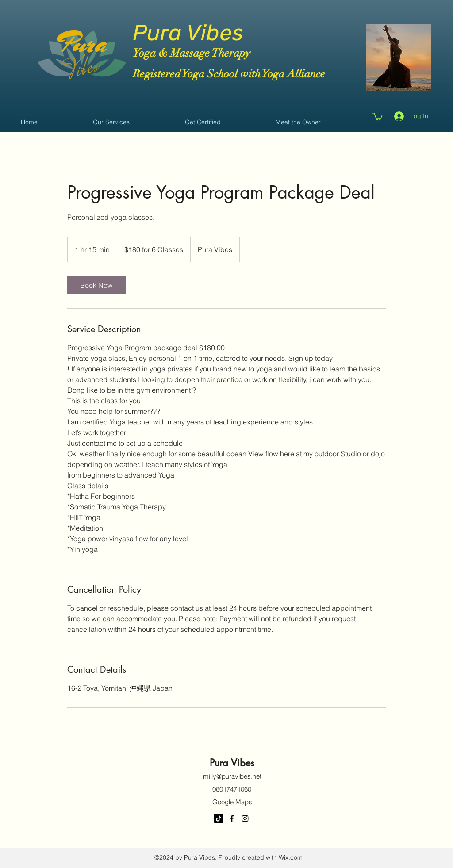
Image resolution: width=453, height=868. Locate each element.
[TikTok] (219, 818)
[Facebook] (232, 818)
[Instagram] (245, 818)
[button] (378, 116)
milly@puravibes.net (232, 776)
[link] (96, 285)
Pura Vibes (188, 33)
